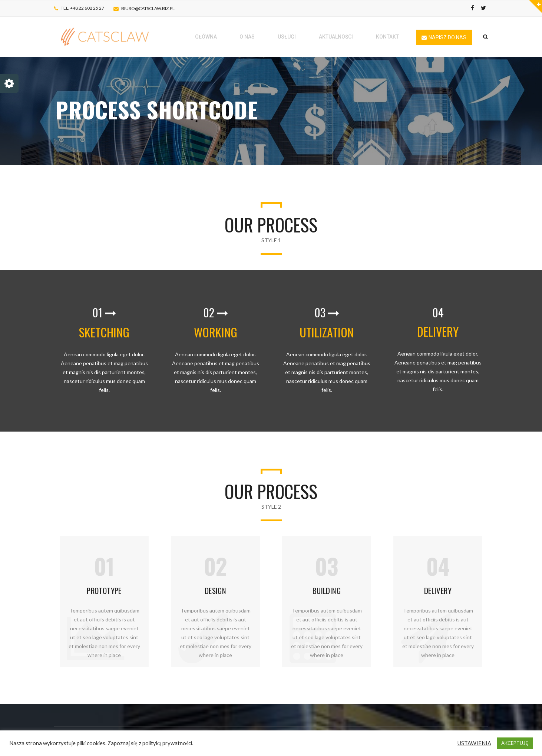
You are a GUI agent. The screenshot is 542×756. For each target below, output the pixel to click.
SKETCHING (104, 332)
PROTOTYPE (104, 590)
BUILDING (327, 590)
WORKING (216, 332)
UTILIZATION (327, 332)
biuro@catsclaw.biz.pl (148, 8)
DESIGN (216, 590)
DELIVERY (438, 331)
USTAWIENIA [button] (474, 743)
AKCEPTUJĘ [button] (515, 743)
